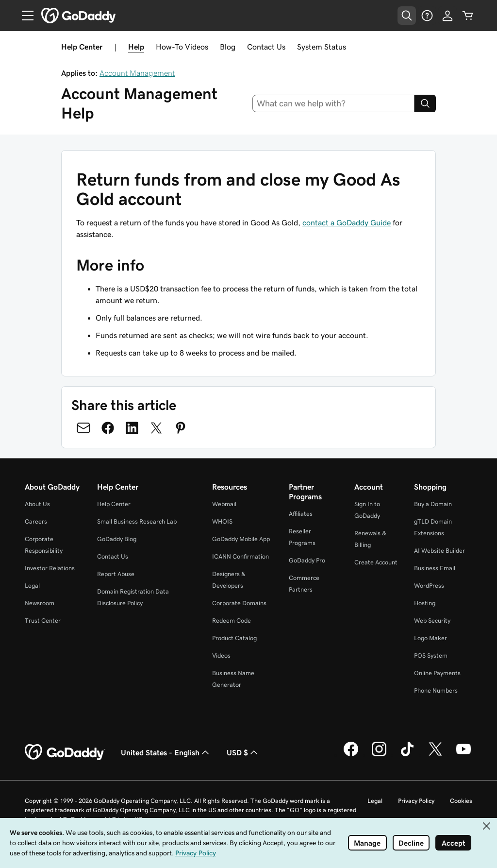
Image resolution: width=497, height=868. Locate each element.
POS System (431, 655)
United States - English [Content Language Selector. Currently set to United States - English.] (166, 752)
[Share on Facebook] (108, 428)
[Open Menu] (24, 16)
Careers (36, 521)
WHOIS (222, 521)
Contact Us (266, 47)
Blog (228, 47)
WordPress (429, 586)
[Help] (427, 16)
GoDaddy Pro (307, 560)
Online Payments (437, 673)
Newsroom (40, 603)
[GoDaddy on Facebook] (351, 755)
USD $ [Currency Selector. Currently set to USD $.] (243, 752)
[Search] (425, 103)
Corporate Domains (239, 603)
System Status (322, 47)
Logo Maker (431, 638)
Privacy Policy (416, 801)
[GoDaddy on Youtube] (464, 755)
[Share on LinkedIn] (132, 428)
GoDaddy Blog (117, 539)
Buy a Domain (433, 504)
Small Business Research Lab (137, 521)
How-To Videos (182, 47)
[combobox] (334, 103)
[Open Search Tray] (407, 16)
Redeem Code (232, 621)
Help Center (114, 504)
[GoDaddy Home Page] (65, 752)
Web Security (432, 621)
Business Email (435, 568)
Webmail (224, 504)
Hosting (425, 603)
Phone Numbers (436, 690)
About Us (37, 504)
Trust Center (43, 621)
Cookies (461, 801)
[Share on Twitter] (156, 428)
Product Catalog (234, 638)
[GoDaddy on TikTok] (407, 755)
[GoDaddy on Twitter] (435, 755)
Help (136, 47)
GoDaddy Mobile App (241, 539)
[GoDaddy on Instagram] (379, 755)
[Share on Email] (83, 428)
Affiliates (301, 514)
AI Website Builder (439, 551)
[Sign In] (447, 16)
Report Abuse (116, 574)
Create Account (376, 562)
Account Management (137, 73)
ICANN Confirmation (240, 556)
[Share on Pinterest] (181, 428)
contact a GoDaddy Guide (347, 222)
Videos (221, 655)
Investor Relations (50, 568)
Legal (32, 586)
